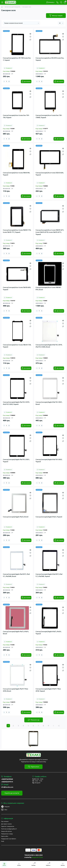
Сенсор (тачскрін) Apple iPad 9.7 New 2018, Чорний (48, 690)
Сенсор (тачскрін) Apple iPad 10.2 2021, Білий (49, 403)
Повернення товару (7, 834)
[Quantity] (7, 81)
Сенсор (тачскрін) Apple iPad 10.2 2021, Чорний (16, 461)
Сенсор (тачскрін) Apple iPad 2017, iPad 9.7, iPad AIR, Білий (16, 575)
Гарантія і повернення (8, 826)
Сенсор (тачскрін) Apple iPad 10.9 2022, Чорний (49, 461)
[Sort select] (21, 23)
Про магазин (5, 821)
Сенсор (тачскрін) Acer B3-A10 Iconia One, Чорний (50, 59)
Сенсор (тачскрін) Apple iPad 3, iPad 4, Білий (16, 633)
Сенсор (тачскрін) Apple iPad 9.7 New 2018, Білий (16, 690)
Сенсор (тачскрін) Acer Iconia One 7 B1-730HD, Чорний (49, 116)
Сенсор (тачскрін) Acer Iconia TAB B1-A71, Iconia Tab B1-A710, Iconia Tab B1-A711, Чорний (50, 232)
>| (59, 726)
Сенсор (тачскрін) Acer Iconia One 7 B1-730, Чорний (16, 116)
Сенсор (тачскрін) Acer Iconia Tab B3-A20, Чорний (17, 288)
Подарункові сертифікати (9, 839)
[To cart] (26, 81)
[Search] (61, 2)
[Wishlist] (30, 37)
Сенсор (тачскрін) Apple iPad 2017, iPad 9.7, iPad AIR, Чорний (49, 575)
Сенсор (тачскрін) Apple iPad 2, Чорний (49, 517)
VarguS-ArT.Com (37, 857)
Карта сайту (5, 836)
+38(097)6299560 (7, 779)
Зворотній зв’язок (7, 831)
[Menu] (2, 2)
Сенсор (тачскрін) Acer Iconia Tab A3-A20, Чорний (50, 174)
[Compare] (30, 39)
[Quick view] (30, 34)
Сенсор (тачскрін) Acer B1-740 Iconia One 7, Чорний (17, 59)
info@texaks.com (7, 787)
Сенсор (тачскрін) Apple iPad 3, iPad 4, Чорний (49, 633)
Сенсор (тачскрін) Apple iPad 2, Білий (16, 517)
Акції (3, 841)
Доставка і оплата (6, 824)
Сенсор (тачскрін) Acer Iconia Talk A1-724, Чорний (17, 346)
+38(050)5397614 (7, 782)
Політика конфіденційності (9, 829)
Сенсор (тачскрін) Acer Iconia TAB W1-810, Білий (48, 288)
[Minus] (4, 81)
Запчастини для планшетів (12, 7)
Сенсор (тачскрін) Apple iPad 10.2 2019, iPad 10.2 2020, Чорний (16, 403)
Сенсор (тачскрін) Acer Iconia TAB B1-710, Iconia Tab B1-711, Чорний (17, 231)
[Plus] (9, 81)
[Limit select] (61, 23)
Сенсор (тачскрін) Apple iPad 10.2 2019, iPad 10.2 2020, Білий (49, 346)
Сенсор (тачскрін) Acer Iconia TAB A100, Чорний (16, 174)
